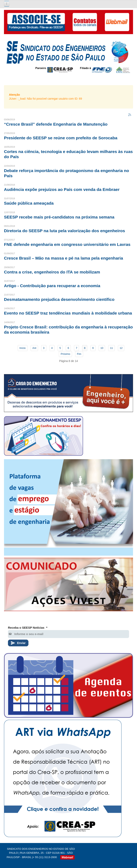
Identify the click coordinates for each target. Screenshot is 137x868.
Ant (34, 348)
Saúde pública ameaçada (29, 203)
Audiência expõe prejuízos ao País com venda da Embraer (62, 189)
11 (111, 348)
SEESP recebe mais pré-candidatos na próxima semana (59, 217)
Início (23, 348)
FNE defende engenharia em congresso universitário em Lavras (67, 244)
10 (102, 348)
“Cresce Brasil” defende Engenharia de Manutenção (56, 124)
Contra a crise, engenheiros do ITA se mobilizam (52, 272)
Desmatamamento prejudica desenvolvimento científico (59, 299)
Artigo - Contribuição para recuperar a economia (52, 286)
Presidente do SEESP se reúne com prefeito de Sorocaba (61, 138)
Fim (79, 354)
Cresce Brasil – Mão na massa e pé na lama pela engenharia (64, 258)
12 (121, 348)
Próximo (65, 354)
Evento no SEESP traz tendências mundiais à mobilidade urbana (68, 313)
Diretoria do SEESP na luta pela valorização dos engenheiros (65, 231)
